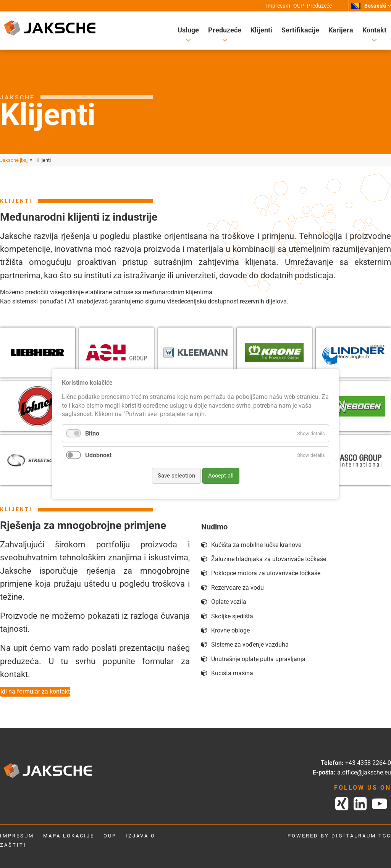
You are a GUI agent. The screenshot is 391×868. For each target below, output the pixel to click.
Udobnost (98, 455)
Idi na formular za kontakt (35, 691)
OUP (110, 836)
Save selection (176, 476)
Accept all (221, 476)
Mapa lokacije (69, 836)
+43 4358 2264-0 (368, 763)
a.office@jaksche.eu (364, 772)
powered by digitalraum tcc (339, 836)
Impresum (17, 836)
